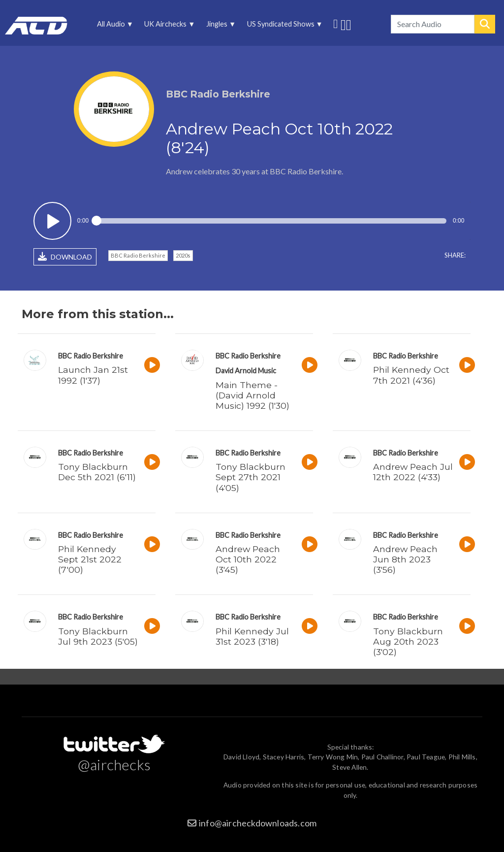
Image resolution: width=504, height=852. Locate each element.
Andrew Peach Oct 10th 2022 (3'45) (248, 559)
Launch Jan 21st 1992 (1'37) (93, 375)
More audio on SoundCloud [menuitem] (343, 24)
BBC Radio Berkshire (138, 255)
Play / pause (52, 221)
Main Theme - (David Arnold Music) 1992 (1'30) (252, 395)
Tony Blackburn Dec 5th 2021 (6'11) (97, 472)
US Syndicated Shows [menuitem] (283, 26)
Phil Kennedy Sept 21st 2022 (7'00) (90, 559)
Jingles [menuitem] (220, 26)
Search (485, 24)
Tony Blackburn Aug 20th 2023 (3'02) (408, 641)
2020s (183, 255)
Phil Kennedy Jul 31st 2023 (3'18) (252, 636)
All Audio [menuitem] (114, 26)
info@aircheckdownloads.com (258, 823)
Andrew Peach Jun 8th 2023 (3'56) (405, 559)
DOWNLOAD (65, 257)
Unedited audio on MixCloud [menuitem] (349, 24)
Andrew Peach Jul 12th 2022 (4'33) (413, 472)
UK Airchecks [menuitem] (168, 26)
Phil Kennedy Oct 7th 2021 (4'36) (411, 375)
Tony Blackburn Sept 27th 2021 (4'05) (251, 477)
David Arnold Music (246, 371)
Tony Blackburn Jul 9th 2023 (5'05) (98, 636)
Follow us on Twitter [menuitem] (335, 23)
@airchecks (114, 764)
